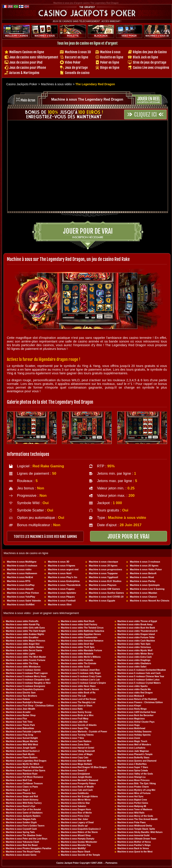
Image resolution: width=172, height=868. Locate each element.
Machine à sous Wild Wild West (22, 745)
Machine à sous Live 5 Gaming (147, 589)
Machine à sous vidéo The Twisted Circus (82, 628)
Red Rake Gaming (48, 466)
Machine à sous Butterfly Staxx (133, 758)
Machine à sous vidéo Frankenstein (79, 637)
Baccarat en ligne (76, 57)
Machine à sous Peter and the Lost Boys (27, 839)
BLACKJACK (101, 36)
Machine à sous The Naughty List (78, 702)
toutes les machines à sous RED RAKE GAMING (45, 537)
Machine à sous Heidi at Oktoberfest (24, 767)
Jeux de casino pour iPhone (28, 68)
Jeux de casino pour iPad (26, 62)
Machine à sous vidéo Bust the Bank (136, 628)
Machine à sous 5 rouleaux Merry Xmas (26, 676)
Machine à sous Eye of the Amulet (23, 809)
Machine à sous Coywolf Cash (21, 829)
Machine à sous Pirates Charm (133, 787)
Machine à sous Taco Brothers (21, 696)
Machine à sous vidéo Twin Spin (134, 644)
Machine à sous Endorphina (64, 581)
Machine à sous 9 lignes (61, 566)
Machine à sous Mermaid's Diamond (80, 780)
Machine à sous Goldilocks (75, 793)
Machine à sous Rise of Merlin (76, 813)
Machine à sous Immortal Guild (133, 835)
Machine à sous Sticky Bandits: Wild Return (140, 832)
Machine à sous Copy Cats (75, 758)
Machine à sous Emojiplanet (76, 774)
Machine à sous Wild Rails (131, 813)
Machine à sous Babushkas (20, 728)
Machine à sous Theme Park (20, 725)
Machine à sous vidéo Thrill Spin (78, 647)
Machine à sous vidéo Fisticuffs (22, 621)
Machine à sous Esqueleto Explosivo (25, 689)
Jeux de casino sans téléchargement (34, 57)
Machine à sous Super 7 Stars (133, 767)
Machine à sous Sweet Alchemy (22, 800)
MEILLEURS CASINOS (16, 36)
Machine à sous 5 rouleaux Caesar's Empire (84, 683)
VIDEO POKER (129, 36)
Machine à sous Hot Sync (131, 796)
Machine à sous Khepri (129, 706)
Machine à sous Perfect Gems (133, 803)
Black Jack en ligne (145, 57)
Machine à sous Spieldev (62, 593)
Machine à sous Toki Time (19, 722)
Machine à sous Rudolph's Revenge (24, 702)
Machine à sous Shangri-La (131, 777)
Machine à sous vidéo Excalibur (22, 637)
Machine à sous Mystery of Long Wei (136, 790)
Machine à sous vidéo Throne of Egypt (137, 621)
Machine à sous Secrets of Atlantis (79, 725)
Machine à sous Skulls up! (75, 826)
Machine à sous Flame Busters (22, 758)
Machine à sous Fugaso (61, 589)
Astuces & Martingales (24, 73)
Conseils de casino (77, 73)
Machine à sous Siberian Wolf (76, 761)
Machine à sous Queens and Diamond (137, 761)
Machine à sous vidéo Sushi (75, 667)
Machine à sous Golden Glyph (21, 822)
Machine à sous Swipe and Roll (22, 796)
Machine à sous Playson (103, 585)
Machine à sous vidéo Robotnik (77, 654)
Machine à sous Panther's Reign (134, 845)
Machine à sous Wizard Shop (76, 835)
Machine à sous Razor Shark (76, 852)
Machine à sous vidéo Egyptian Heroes (81, 634)
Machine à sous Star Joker (75, 819)
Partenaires (111, 863)
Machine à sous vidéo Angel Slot (23, 644)
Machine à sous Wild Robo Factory (24, 803)
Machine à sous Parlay (143, 581)
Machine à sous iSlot (60, 604)
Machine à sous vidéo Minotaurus (23, 667)
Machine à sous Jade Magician (133, 751)
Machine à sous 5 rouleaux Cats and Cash (139, 673)
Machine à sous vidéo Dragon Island (136, 634)
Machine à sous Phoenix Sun (21, 793)
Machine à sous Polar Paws (132, 822)
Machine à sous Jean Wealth (20, 709)
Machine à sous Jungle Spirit (21, 748)
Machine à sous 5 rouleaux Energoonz (26, 686)
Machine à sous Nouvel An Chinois (149, 601)
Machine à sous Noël (60, 573)
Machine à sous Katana (18, 699)
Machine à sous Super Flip (75, 728)
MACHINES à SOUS (45, 36)
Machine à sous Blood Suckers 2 (23, 751)
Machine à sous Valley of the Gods (135, 774)
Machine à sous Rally (72, 709)
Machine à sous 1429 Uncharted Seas (137, 712)
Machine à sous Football (62, 601)
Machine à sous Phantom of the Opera (26, 771)
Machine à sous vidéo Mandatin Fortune (82, 650)
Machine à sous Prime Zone (75, 816)
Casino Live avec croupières (151, 68)
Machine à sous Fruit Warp (75, 719)
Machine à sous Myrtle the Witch (23, 764)
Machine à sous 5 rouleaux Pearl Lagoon (27, 673)
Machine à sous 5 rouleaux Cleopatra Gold (28, 680)
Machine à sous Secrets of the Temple (80, 855)
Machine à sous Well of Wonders (134, 745)
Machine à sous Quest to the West (135, 852)
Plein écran (28, 100)
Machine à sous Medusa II (131, 696)
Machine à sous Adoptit (20, 589)
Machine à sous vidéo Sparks (133, 686)
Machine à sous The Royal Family (23, 852)
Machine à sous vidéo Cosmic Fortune (26, 660)
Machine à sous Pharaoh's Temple (135, 754)
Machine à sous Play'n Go (62, 577)
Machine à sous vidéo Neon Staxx (78, 686)
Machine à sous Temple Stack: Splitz (136, 829)
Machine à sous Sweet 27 (74, 771)
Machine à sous (110, 52)
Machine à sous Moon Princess (133, 780)
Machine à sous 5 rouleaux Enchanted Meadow (142, 670)
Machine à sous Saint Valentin (24, 601)
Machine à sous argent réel (63, 569)
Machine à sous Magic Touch (132, 741)
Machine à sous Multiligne (22, 562)
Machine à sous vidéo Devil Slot (77, 644)
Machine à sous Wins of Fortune (134, 793)
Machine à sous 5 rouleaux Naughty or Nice (28, 683)
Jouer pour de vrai (88, 231)
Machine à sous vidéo (19, 569)
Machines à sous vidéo (56, 84)
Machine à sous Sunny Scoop (76, 712)
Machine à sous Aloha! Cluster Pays (136, 722)
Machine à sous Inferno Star (75, 803)
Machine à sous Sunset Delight (22, 738)
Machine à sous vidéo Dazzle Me (134, 689)
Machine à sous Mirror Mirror (76, 800)
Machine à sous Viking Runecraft (78, 751)
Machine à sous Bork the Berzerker (136, 715)
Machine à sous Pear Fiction (23, 593)
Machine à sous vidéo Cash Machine (136, 641)
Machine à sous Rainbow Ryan (22, 774)
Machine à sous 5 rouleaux (22, 566)
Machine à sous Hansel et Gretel (78, 748)
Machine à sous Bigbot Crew (132, 800)
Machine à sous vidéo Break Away (135, 624)
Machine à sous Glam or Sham (77, 706)
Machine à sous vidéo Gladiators (134, 663)
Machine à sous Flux (16, 719)
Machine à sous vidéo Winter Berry (135, 654)
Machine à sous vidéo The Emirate (79, 663)
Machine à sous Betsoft (143, 573)
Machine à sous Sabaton (74, 806)
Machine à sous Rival (142, 577)
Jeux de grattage (76, 68)
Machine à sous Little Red (74, 722)
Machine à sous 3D (59, 562)
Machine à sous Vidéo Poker (146, 569)
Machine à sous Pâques (61, 597)
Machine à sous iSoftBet (21, 604)
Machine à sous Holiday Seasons (134, 732)
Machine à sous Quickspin (145, 585)
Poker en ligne (110, 62)
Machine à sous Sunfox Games (106, 593)
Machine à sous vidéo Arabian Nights (25, 634)
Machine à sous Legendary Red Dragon (26, 761)
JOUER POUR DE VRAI (129, 536)
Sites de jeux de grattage (149, 62)
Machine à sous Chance (143, 597)
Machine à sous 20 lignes (103, 566)
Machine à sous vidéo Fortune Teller (136, 637)
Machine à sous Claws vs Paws (22, 787)
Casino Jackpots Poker (22, 84)
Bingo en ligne (110, 68)
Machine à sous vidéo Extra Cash (135, 657)
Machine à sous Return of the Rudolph (137, 699)
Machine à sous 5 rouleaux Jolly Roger (81, 673)
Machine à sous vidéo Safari (132, 667)
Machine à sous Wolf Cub (19, 780)
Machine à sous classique (104, 562)
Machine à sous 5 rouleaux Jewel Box (80, 670)
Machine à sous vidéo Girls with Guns (25, 628)
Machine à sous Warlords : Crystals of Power (84, 732)
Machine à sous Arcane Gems (21, 855)
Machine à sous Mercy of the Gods (135, 816)
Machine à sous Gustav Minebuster (79, 842)
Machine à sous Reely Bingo (132, 709)
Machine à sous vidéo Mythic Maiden (25, 647)
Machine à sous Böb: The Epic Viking (137, 784)
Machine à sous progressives (105, 569)
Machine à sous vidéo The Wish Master (26, 657)
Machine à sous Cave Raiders (76, 741)
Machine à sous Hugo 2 (18, 790)
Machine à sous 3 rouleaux (145, 562)
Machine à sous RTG (19, 581)
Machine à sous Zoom (129, 738)
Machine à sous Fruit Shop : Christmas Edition (30, 706)
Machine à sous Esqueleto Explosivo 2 (81, 829)
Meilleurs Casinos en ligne (27, 52)
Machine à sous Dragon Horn (76, 809)
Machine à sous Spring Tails (20, 832)
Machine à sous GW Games (104, 589)
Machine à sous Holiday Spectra (134, 735)
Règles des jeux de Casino (150, 52)
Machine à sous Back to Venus (133, 848)
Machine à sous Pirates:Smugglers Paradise (29, 848)
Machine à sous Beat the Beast (22, 845)
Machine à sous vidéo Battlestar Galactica (83, 631)
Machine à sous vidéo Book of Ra (78, 693)
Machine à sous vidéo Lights (21, 654)
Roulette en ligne (112, 57)
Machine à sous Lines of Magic (77, 754)
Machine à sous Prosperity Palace (78, 784)
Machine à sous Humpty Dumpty (78, 839)
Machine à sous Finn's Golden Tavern (25, 826)
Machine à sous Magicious (131, 719)
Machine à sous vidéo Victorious (134, 647)
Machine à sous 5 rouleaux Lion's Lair (80, 680)
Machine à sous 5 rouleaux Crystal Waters (139, 683)
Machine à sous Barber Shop (21, 715)
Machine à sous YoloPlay (21, 597)
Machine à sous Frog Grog (19, 735)
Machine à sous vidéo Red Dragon (135, 693)
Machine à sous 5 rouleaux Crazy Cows (81, 676)
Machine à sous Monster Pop (76, 845)
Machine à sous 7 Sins (73, 738)
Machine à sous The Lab (74, 696)
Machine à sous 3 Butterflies (132, 764)
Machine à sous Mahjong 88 (132, 806)
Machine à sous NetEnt (20, 577)
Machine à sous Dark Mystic (20, 754)
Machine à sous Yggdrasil (104, 577)
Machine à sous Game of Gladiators (24, 813)
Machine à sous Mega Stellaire (77, 764)
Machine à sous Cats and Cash (77, 790)
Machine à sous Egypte (102, 601)
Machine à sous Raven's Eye (21, 806)
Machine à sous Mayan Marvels (22, 741)
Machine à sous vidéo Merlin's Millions (81, 657)
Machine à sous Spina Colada (133, 771)
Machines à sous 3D (78, 52)
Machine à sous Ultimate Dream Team (137, 839)
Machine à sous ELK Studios (105, 581)
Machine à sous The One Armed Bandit (137, 819)
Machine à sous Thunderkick (64, 585)
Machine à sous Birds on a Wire (77, 715)
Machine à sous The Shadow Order (24, 835)
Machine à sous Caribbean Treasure (24, 784)
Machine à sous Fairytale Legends (23, 732)
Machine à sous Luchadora (131, 748)
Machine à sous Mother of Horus (134, 842)
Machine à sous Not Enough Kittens (80, 796)
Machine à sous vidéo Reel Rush (78, 621)
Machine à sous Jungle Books (76, 777)
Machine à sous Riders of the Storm (79, 832)
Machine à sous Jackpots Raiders (23, 816)
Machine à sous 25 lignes (144, 566)
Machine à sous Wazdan (143, 593)
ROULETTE (73, 36)
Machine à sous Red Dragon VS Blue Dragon (84, 767)
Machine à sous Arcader (18, 712)
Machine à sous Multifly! (74, 848)
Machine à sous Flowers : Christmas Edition (140, 702)
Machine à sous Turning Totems (77, 735)
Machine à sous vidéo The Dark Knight (26, 631)
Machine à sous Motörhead (131, 728)
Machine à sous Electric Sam (21, 693)
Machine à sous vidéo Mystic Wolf (135, 650)
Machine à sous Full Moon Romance (24, 777)
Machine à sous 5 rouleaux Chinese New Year (141, 676)
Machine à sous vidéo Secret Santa (24, 650)
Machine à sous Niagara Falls (21, 819)
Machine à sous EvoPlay (21, 585)
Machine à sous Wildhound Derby (135, 826)
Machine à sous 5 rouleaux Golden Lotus (138, 680)
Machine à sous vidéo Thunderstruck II (137, 631)
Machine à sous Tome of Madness (135, 809)
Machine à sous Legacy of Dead (77, 822)
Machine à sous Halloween (22, 573)
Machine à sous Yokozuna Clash (23, 842)
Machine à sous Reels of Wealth (77, 787)
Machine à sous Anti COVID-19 (106, 597)
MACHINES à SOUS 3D (157, 36)
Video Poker (73, 62)
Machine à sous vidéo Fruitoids (77, 660)
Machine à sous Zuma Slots (75, 745)
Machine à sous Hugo (129, 725)
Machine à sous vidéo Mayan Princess (26, 641)
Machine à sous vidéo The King (22, 663)
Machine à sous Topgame (103, 573)
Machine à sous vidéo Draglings (134, 660)
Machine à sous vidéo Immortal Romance (82, 641)
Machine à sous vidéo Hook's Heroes (80, 689)
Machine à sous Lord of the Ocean (79, 699)
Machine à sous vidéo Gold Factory (79, 624)
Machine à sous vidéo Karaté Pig (23, 624)
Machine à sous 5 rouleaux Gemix (23, 670)
